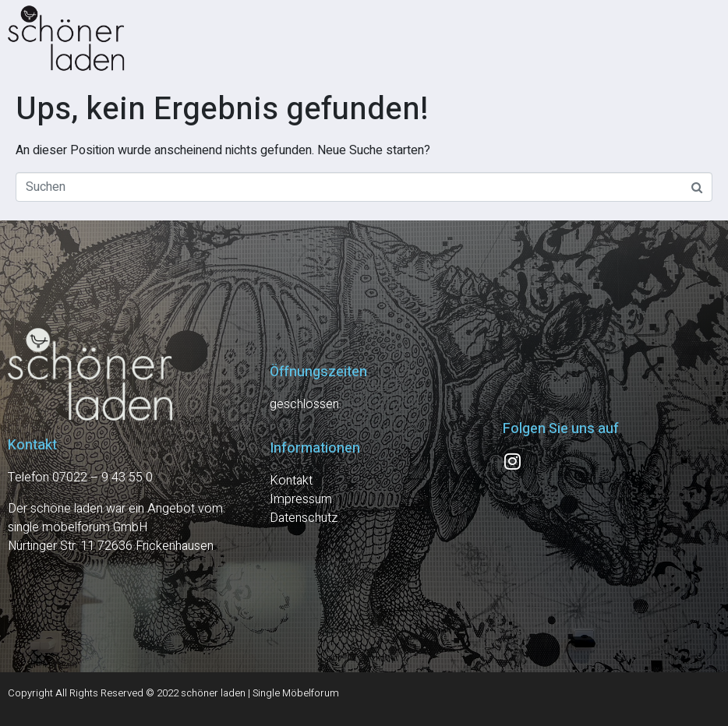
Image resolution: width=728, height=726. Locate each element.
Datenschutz (304, 518)
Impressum (301, 499)
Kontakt (291, 481)
